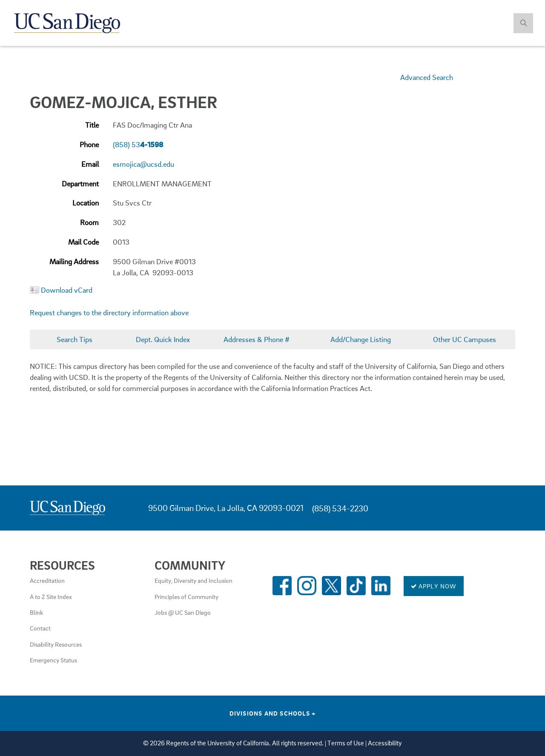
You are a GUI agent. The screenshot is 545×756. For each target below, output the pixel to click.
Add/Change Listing (361, 339)
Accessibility (385, 743)
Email (90, 164)
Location (86, 203)
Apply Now (434, 586)
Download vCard (67, 290)
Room (89, 222)
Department (80, 184)
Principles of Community (186, 596)
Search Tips (75, 339)
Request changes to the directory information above (109, 312)
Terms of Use (346, 743)
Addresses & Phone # (257, 339)
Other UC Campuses (465, 339)
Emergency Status (53, 660)
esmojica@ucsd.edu (143, 164)
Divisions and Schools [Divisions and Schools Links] (273, 713)
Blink (36, 612)
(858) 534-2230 (340, 508)
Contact (40, 628)
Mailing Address (74, 261)
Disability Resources (56, 644)
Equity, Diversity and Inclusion (194, 580)
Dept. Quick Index (163, 339)
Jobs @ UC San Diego (183, 612)
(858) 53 (138, 144)
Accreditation (47, 580)
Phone (89, 144)
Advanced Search (427, 77)
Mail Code (83, 242)
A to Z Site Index (51, 596)
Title (92, 125)
